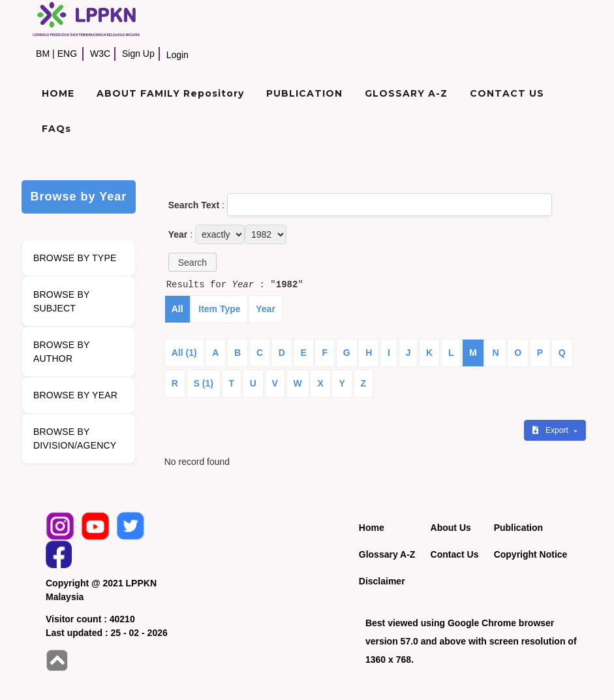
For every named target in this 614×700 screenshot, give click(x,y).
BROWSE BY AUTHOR (62, 352)
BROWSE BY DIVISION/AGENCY (75, 438)
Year (266, 309)
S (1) (204, 383)
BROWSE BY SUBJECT (62, 301)
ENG (67, 54)
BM (43, 54)
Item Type (219, 309)
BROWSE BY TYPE (75, 258)
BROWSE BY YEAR (75, 395)
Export (551, 430)
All (177, 309)
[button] (192, 262)
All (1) (184, 353)
